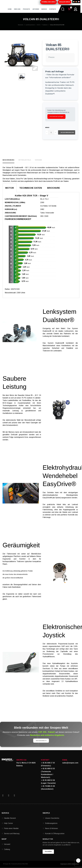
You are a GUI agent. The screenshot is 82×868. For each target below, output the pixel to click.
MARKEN (44, 9)
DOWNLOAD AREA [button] (49, 2)
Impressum (64, 864)
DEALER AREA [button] (65, 2)
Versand (38, 160)
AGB (69, 864)
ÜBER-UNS (17, 9)
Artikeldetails (25, 160)
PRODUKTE (26, 9)
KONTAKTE (53, 9)
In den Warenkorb (67, 132)
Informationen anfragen (56, 116)
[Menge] (51, 132)
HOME (10, 9)
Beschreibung (8, 160)
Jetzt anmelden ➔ (41, 741)
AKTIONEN (36, 9)
